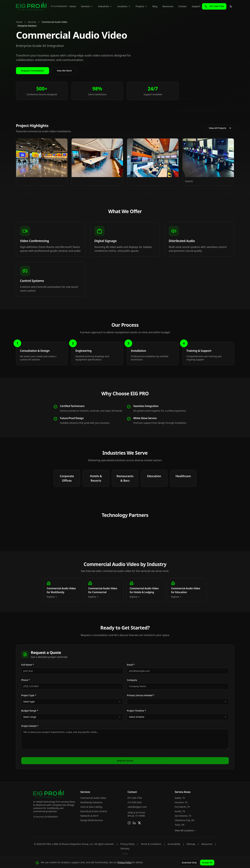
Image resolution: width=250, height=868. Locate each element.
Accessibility (174, 844)
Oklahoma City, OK (185, 820)
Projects (142, 6)
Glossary (125, 848)
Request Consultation (33, 71)
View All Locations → (186, 830)
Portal (125, 854)
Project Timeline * (136, 711)
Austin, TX (180, 811)
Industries (105, 6)
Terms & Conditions (151, 844)
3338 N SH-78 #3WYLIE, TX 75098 (136, 814)
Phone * (26, 680)
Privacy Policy (127, 844)
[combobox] (72, 702)
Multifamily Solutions (91, 802)
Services (87, 6)
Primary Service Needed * (141, 695)
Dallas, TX (180, 798)
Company (132, 680)
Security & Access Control (94, 811)
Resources (168, 6)
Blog (155, 6)
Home (73, 6)
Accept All (207, 862)
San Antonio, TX (183, 816)
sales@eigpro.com (137, 807)
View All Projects (220, 128)
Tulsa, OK (180, 825)
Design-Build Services (92, 820)
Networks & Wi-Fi (89, 816)
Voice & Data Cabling (91, 807)
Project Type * (29, 695)
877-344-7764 (135, 798)
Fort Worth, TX (182, 807)
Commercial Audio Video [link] (54, 22)
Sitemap (191, 844)
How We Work (64, 71)
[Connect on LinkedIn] (134, 823)
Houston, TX (181, 802)
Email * (131, 665)
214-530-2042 (135, 802)
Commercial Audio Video (93, 798)
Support (196, 6)
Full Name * (28, 665)
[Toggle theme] (231, 6)
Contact (183, 6)
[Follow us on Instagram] (129, 823)
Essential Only (189, 862)
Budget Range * (30, 711)
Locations (124, 6)
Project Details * (30, 726)
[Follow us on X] (139, 823)
